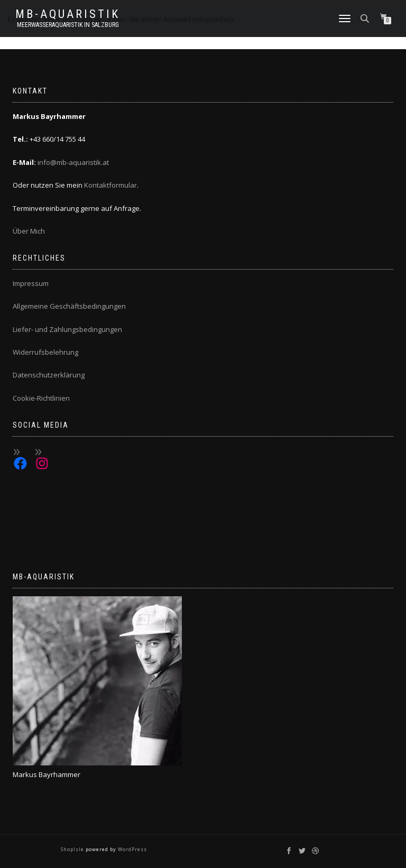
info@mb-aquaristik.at (73, 162)
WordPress (132, 849)
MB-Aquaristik (68, 14)
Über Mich (29, 231)
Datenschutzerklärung (49, 375)
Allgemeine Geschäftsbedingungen (69, 306)
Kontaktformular (110, 185)
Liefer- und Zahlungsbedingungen (67, 329)
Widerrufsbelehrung (45, 352)
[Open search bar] (366, 18)
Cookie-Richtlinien (41, 398)
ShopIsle (73, 849)
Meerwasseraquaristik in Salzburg (68, 25)
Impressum (31, 283)
